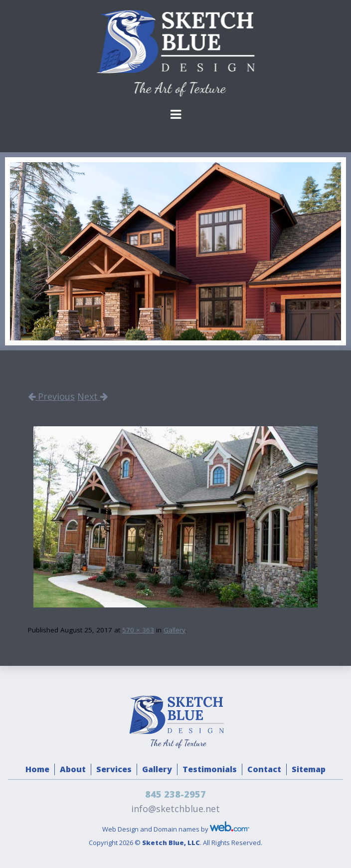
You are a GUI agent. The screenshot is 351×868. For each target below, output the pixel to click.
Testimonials (210, 769)
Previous (51, 396)
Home (37, 769)
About (73, 769)
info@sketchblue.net (175, 809)
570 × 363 (138, 630)
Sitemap (309, 769)
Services (114, 769)
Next (92, 396)
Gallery (175, 630)
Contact (264, 769)
